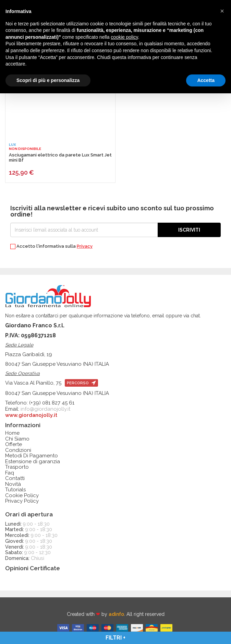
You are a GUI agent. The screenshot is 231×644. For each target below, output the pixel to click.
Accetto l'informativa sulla (51, 247)
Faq (10, 473)
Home (12, 433)
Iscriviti (189, 230)
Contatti (15, 478)
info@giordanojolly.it (45, 409)
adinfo (116, 614)
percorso (81, 383)
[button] (222, 11)
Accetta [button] (206, 80)
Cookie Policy (22, 496)
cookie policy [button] (124, 37)
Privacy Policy (22, 501)
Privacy (85, 246)
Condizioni (18, 450)
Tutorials (15, 490)
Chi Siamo (17, 439)
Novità (13, 484)
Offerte (14, 444)
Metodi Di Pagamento (32, 456)
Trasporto (17, 467)
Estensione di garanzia (33, 462)
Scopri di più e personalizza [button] (48, 80)
